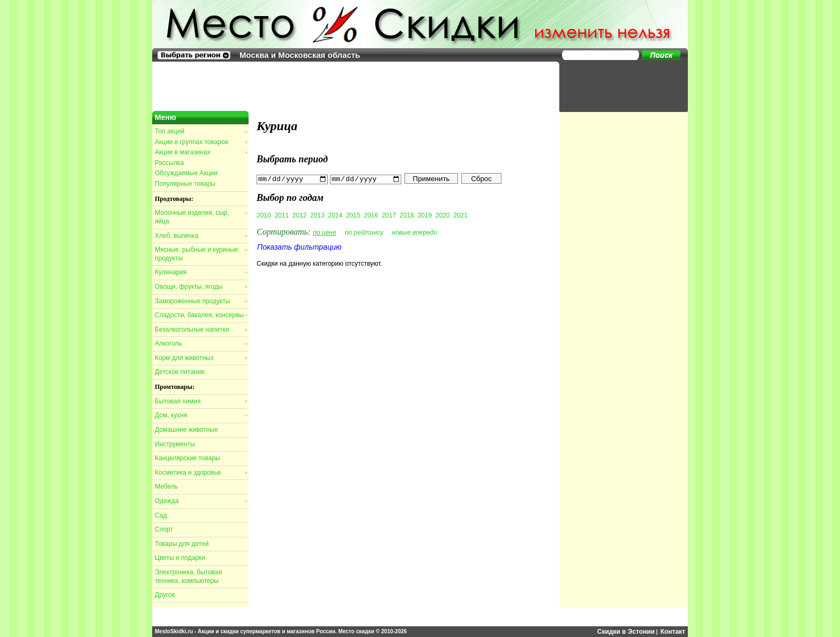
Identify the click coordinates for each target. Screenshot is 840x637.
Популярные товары (185, 184)
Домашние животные (186, 430)
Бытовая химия (201, 401)
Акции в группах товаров (201, 142)
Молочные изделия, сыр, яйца (201, 217)
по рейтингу (364, 232)
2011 (282, 215)
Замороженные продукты (201, 301)
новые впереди (415, 232)
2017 (389, 215)
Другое (165, 595)
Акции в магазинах (201, 152)
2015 (353, 215)
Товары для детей (182, 544)
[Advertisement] (618, 86)
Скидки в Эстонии (626, 632)
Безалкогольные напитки (201, 329)
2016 (371, 215)
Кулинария (201, 272)
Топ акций (201, 131)
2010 (264, 215)
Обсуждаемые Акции (186, 173)
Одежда (201, 501)
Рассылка (169, 163)
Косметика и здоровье (201, 473)
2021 (460, 215)
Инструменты (175, 444)
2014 (336, 215)
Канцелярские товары (187, 458)
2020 (443, 215)
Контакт (673, 632)
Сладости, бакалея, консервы (201, 315)
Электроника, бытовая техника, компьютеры (188, 576)
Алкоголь (201, 343)
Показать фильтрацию (299, 246)
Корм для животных (201, 358)
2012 (300, 215)
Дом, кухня (201, 415)
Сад (161, 515)
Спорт (164, 529)
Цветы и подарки (180, 558)
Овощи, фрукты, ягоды (201, 287)
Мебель (166, 486)
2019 (425, 215)
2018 (407, 215)
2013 (317, 215)
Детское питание (180, 372)
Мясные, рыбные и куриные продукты (201, 254)
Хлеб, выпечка (201, 236)
